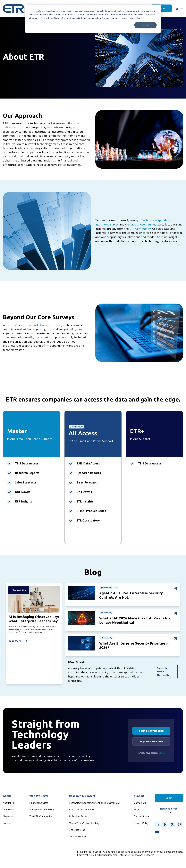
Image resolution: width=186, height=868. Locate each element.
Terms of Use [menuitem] (141, 817)
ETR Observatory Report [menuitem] (82, 810)
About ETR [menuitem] (9, 804)
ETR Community (140, 229)
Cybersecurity (106, 588)
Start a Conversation (151, 732)
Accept (145, 25)
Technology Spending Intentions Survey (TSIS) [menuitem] (94, 804)
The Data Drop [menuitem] (77, 831)
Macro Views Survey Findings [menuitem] (85, 824)
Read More (18, 641)
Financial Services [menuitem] (39, 804)
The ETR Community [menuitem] (41, 817)
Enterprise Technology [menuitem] (42, 810)
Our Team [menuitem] (8, 810)
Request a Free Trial (151, 742)
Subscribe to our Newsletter (164, 673)
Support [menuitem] (139, 797)
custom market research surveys (43, 325)
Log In (162, 754)
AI (116, 588)
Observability (19, 590)
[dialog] (93, 19)
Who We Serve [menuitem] (39, 797)
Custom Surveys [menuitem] (78, 837)
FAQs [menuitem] (137, 810)
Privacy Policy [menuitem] (141, 824)
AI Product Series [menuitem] (78, 817)
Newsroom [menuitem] (9, 817)
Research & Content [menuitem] (82, 797)
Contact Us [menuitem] (140, 804)
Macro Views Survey (143, 224)
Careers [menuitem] (7, 824)
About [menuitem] (7, 797)
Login (161, 8)
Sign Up (179, 8)
